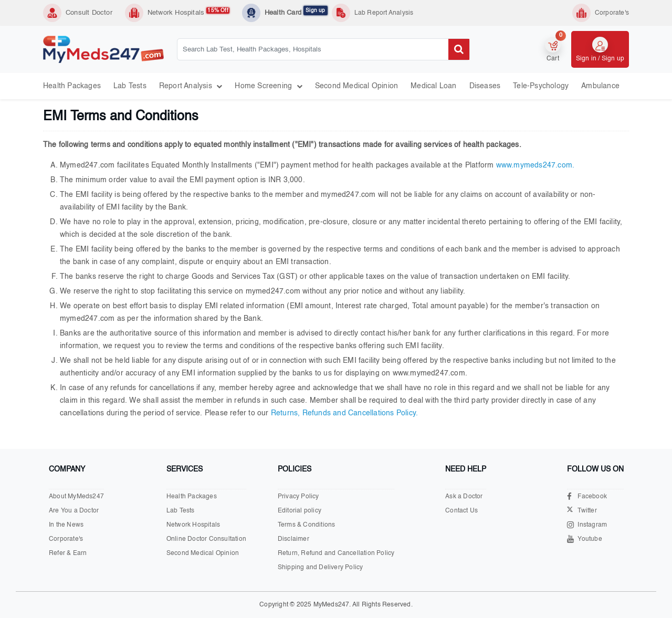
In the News (66, 525)
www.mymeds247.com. (535, 165)
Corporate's (66, 539)
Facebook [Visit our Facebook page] (587, 496)
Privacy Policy (298, 497)
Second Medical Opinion (356, 86)
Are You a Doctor (74, 511)
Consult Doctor (89, 13)
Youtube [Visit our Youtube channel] (584, 539)
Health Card (296, 12)
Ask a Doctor (464, 497)
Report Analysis (191, 86)
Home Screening (268, 86)
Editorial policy (300, 511)
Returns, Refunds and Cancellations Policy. (344, 413)
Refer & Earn (68, 553)
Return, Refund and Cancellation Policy (336, 553)
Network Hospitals (188, 12)
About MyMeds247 (76, 497)
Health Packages (72, 86)
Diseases (485, 86)
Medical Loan (433, 86)
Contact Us (461, 511)
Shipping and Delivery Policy (321, 568)
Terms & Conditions (307, 525)
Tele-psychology (541, 86)
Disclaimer (293, 539)
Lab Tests (130, 86)
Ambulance (600, 86)
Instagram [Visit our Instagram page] (587, 525)
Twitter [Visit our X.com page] (582, 511)
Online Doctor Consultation (206, 539)
